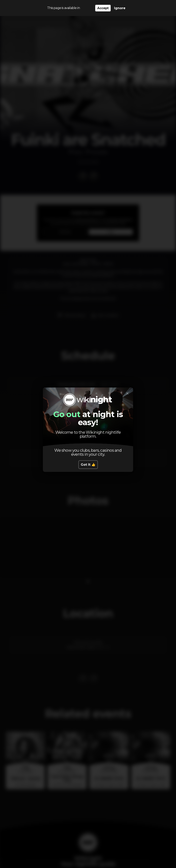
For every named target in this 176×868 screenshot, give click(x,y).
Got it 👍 (88, 465)
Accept (103, 8)
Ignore (120, 8)
